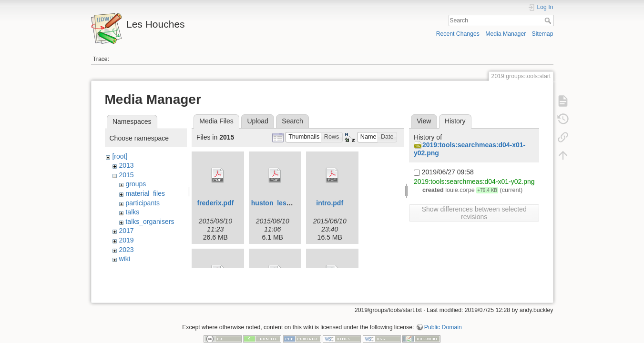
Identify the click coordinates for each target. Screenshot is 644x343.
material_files (145, 193)
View (424, 121)
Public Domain (443, 312)
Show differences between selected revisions (474, 213)
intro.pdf (330, 203)
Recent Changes (458, 34)
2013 (126, 165)
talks (132, 212)
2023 (126, 250)
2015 (126, 175)
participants (143, 203)
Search (549, 20)
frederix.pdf (215, 203)
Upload (257, 121)
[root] (120, 156)
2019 (126, 240)
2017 (126, 231)
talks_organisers (150, 222)
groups (136, 184)
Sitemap (543, 34)
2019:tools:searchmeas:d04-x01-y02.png (474, 182)
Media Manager (506, 34)
